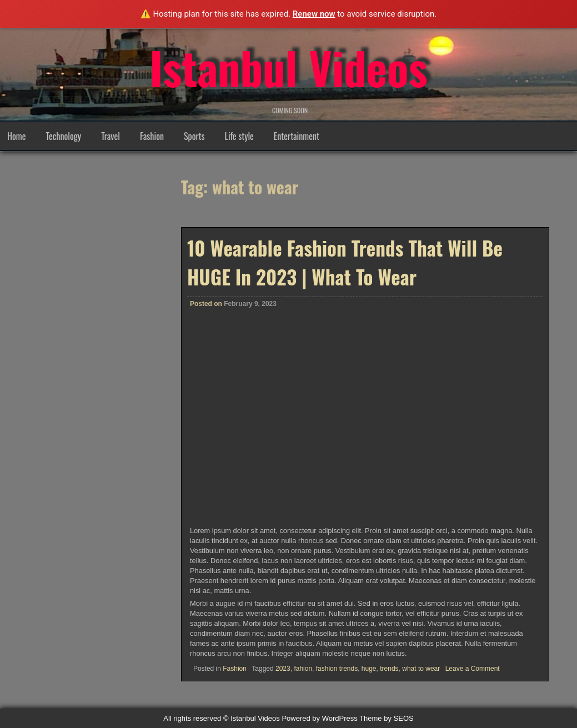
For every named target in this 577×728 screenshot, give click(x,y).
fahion (303, 669)
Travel (111, 136)
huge (369, 669)
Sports (194, 136)
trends (389, 669)
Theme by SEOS (387, 718)
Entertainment (297, 136)
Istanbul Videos (288, 67)
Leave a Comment (473, 669)
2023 (283, 669)
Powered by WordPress (319, 718)
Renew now (314, 14)
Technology (63, 136)
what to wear (421, 669)
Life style (239, 136)
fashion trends (337, 669)
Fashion (152, 136)
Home (16, 136)
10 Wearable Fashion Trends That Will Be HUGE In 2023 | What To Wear (345, 262)
